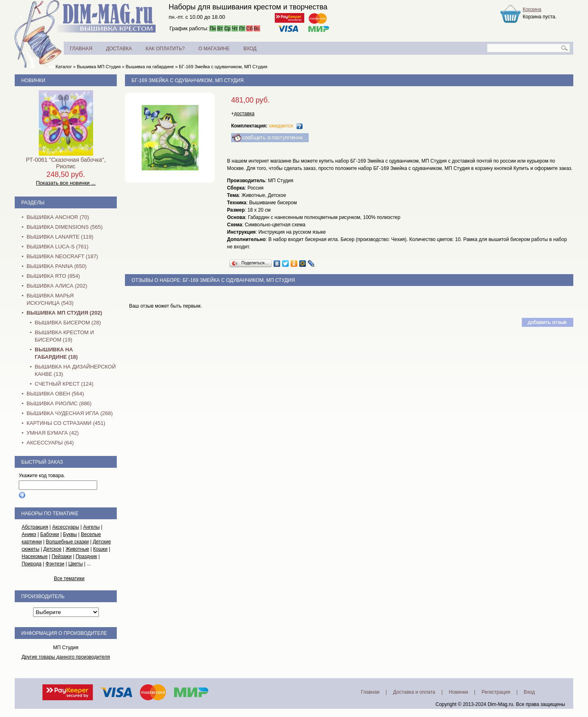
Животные (77, 549)
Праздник (86, 556)
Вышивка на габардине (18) (56, 353)
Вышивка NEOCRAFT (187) (62, 256)
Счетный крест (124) (64, 384)
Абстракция (35, 527)
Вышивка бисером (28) (68, 323)
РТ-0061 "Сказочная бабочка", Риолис (66, 163)
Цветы (76, 564)
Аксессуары (66, 527)
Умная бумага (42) (53, 433)
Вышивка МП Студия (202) (64, 313)
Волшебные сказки (67, 542)
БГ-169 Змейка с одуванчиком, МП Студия (223, 67)
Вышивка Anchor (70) (58, 217)
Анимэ (29, 534)
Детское (52, 549)
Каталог (64, 67)
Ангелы (91, 527)
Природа (32, 564)
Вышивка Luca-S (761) (58, 247)
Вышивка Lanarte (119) (60, 237)
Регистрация (496, 692)
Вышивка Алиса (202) (57, 286)
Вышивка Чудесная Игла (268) (70, 413)
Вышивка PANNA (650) (57, 266)
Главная (370, 692)
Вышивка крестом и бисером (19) (64, 336)
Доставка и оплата (414, 692)
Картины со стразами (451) (66, 423)
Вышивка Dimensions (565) (65, 227)
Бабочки (50, 534)
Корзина (532, 9)
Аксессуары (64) (50, 443)
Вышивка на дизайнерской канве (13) (75, 370)
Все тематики (69, 579)
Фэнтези (55, 564)
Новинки (33, 80)
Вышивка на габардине (150, 67)
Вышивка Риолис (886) (59, 403)
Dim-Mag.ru (500, 704)
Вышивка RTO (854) (53, 276)
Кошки (100, 549)
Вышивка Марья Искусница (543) (50, 299)
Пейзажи (61, 556)
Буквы (70, 534)
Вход (529, 692)
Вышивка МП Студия (99, 67)
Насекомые (35, 556)
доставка (244, 114)
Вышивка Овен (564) (55, 394)
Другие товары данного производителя (66, 657)
